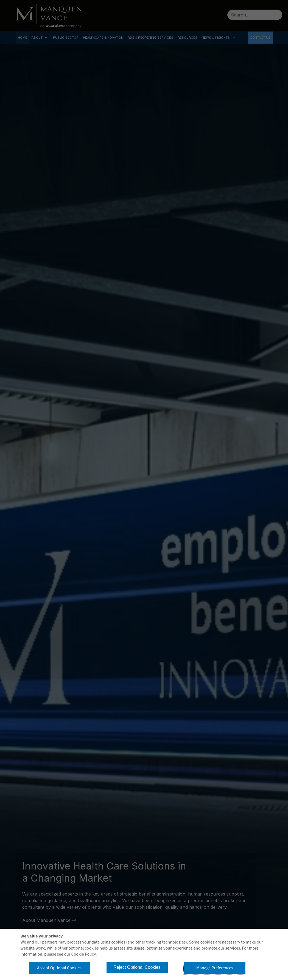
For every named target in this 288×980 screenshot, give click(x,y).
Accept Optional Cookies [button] (59, 968)
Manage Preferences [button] (215, 968)
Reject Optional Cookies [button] (137, 967)
